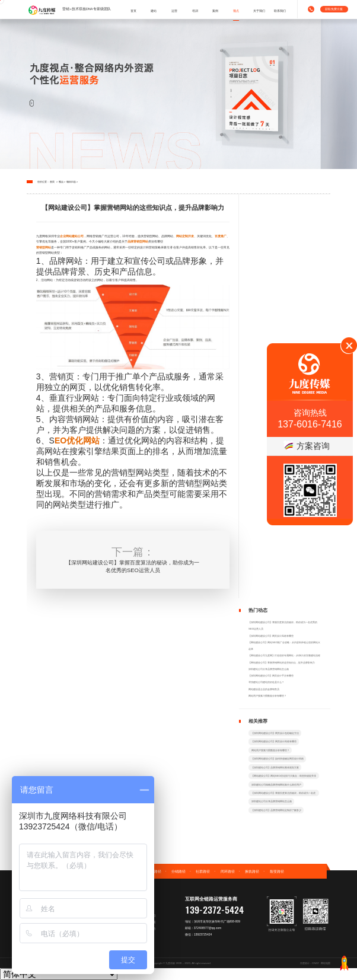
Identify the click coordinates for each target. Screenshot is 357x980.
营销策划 (138, 935)
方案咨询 (307, 446)
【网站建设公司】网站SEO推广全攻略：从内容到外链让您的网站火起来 (284, 646)
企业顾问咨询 (141, 941)
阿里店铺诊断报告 (144, 928)
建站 (154, 11)
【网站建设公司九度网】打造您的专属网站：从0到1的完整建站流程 (284, 655)
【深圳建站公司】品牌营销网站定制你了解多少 (276, 810)
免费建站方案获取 (144, 915)
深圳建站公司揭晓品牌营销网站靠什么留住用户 (276, 785)
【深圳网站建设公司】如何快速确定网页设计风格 (278, 759)
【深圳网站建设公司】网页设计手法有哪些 (271, 676)
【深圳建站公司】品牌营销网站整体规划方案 (275, 767)
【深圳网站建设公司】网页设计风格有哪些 (271, 636)
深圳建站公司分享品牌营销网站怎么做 (269, 669)
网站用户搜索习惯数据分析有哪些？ (267, 696)
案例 (215, 11)
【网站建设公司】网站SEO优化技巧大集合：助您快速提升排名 (284, 777)
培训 (195, 11)
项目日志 (71, 182)
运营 (174, 11)
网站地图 (326, 963)
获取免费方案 (334, 9)
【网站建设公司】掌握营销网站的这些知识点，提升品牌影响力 (282, 663)
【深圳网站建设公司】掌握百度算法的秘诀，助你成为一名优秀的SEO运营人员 (283, 625)
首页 (133, 11)
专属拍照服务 (141, 909)
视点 (236, 11)
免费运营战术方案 (144, 922)
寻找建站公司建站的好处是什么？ (266, 682)
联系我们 (280, 11)
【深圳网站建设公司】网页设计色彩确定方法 (275, 733)
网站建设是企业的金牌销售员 (264, 689)
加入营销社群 (141, 948)
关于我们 (259, 11)
